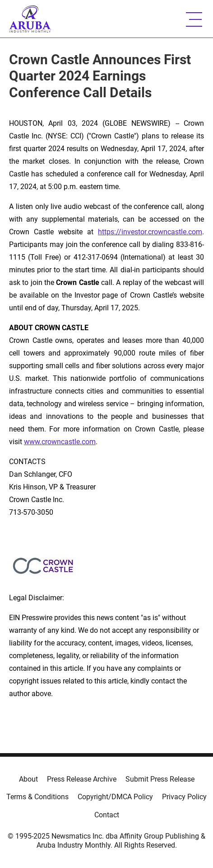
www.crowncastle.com (60, 442)
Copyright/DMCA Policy (115, 797)
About (28, 779)
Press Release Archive (82, 779)
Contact (107, 815)
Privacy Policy (184, 797)
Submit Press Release (160, 779)
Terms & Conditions (37, 797)
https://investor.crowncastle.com (150, 232)
